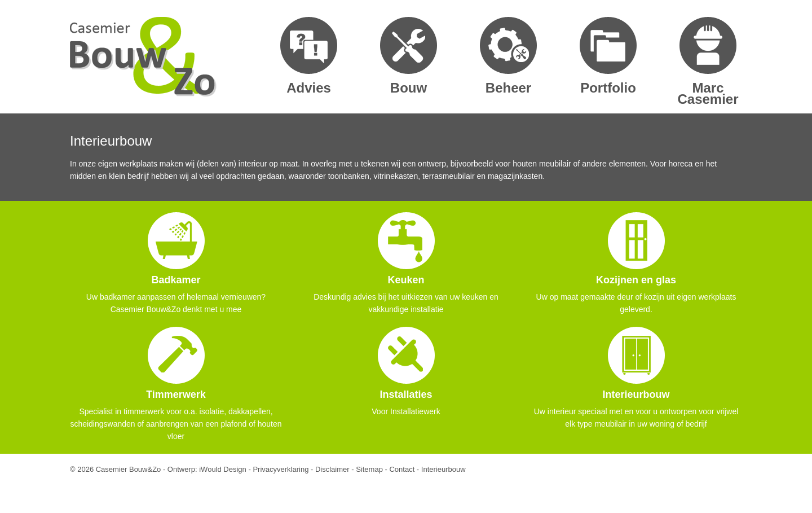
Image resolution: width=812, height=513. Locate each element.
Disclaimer (332, 469)
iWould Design (223, 469)
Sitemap (369, 469)
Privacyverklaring (281, 469)
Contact (402, 469)
